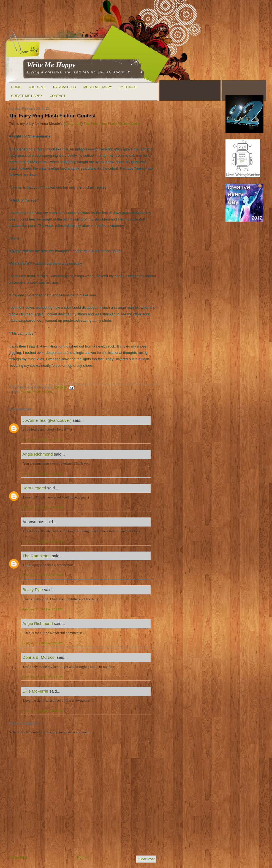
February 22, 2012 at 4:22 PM (43, 711)
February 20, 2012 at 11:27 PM (43, 541)
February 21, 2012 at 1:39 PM (43, 609)
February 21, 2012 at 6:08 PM (43, 643)
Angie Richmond (38, 454)
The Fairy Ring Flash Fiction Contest (52, 116)
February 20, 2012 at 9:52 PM (43, 474)
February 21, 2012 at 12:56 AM (43, 575)
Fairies (26, 392)
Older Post (146, 859)
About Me (37, 87)
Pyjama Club (65, 87)
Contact (58, 96)
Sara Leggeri (34, 488)
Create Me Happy (27, 96)
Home (16, 87)
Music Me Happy (98, 87)
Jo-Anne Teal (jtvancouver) (47, 420)
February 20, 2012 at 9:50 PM (43, 440)
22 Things (128, 87)
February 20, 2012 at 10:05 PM (43, 508)
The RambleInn (37, 556)
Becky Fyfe (33, 590)
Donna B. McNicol (39, 657)
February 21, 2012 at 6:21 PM (43, 677)
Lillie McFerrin (35, 691)
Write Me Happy (51, 65)
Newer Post (18, 857)
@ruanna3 (73, 124)
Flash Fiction (42, 392)
